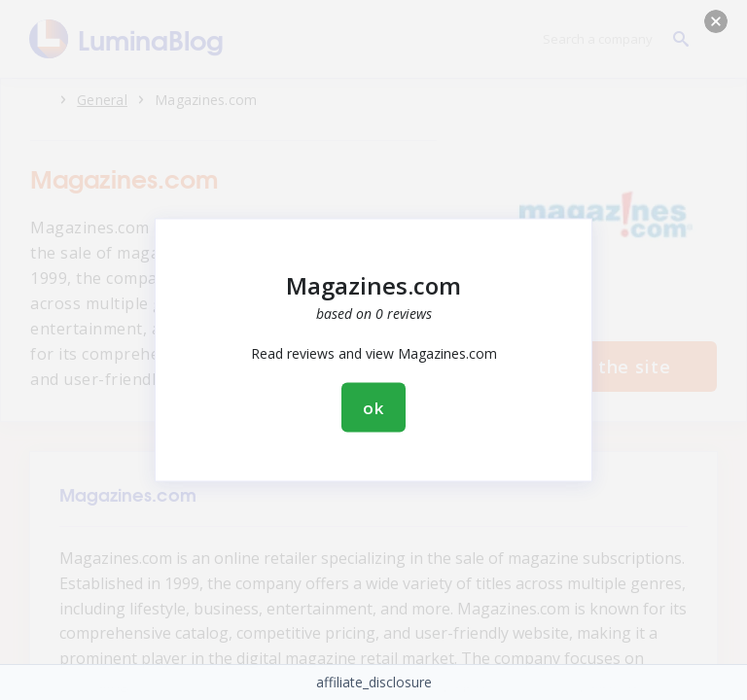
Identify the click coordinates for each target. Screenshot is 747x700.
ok (373, 408)
